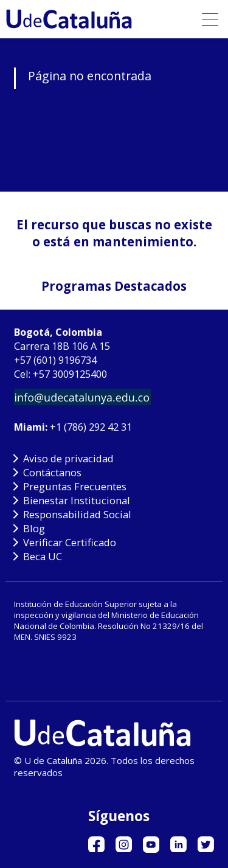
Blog (34, 528)
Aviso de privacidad (68, 458)
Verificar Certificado (70, 542)
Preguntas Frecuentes (75, 486)
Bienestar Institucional (77, 500)
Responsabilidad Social (77, 514)
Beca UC (43, 556)
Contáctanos (52, 472)
